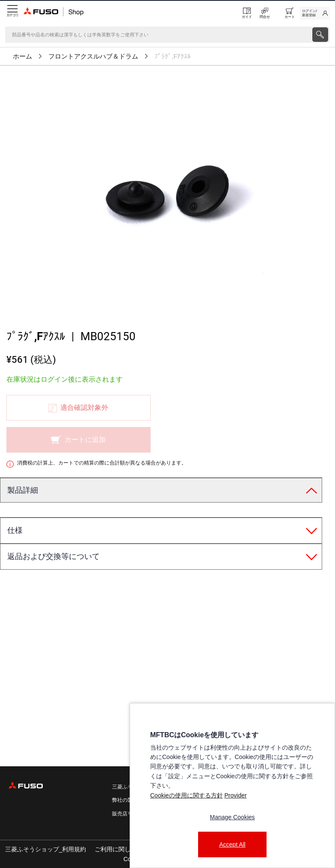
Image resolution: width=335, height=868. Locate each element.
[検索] (158, 35)
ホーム (22, 56)
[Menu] (12, 13)
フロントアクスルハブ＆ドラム (93, 56)
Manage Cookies (232, 817)
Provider (235, 795)
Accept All (232, 844)
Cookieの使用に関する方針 (187, 795)
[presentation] (167, 434)
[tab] (161, 491)
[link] (315, 13)
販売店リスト (127, 814)
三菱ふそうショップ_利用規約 (46, 849)
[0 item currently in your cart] (290, 13)
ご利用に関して (116, 849)
